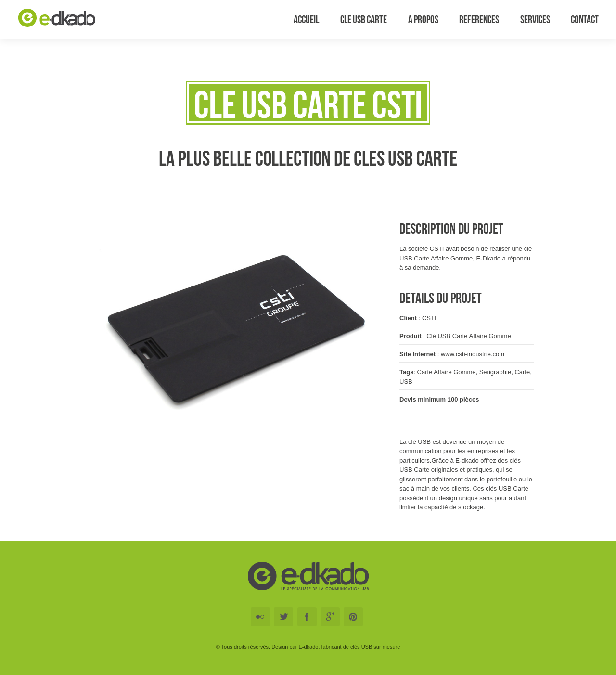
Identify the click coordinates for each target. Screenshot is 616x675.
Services (535, 19)
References (479, 19)
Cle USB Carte (364, 19)
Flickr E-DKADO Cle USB (260, 617)
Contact (585, 19)
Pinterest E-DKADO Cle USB (353, 617)
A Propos (423, 19)
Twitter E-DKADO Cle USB (283, 617)
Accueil (306, 19)
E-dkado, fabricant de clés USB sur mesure (349, 647)
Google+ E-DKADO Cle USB (330, 617)
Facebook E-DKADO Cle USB (307, 617)
